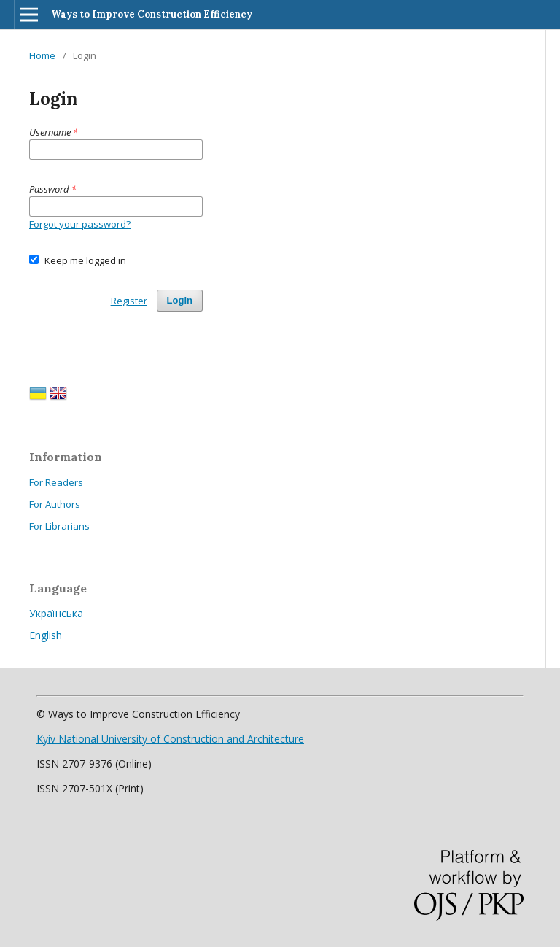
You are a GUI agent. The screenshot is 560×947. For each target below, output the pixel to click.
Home (42, 55)
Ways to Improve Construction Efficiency (152, 14)
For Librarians (59, 526)
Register (129, 301)
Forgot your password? (80, 224)
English (46, 635)
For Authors (55, 504)
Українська (56, 613)
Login (180, 300)
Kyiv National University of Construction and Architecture (170, 739)
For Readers (56, 482)
